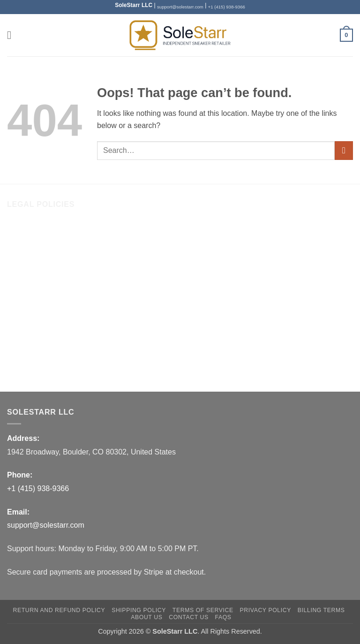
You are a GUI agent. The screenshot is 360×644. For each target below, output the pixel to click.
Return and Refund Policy (50, 270)
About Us (22, 231)
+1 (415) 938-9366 (227, 7)
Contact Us (26, 251)
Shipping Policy (33, 290)
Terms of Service (35, 309)
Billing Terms (28, 349)
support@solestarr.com (180, 7)
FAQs (16, 368)
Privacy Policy (30, 329)
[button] (13, 35)
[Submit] (344, 150)
